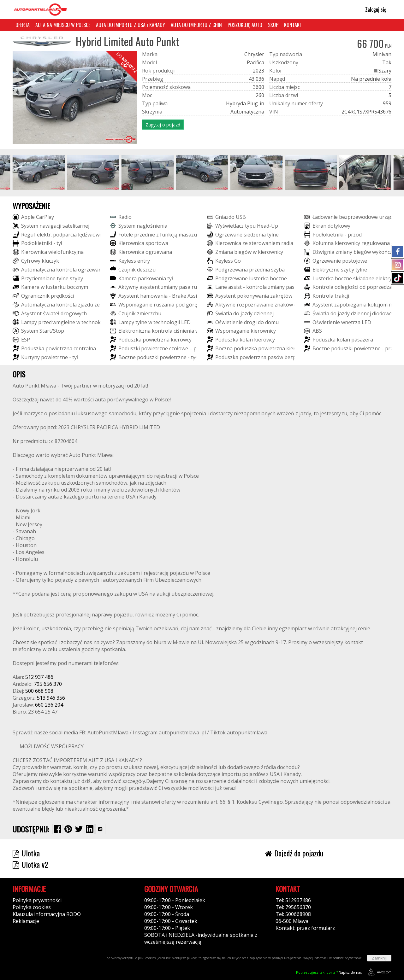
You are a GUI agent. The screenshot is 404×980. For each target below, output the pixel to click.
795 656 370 (48, 684)
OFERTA (23, 25)
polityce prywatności (348, 958)
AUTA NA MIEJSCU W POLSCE (63, 25)
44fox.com (379, 972)
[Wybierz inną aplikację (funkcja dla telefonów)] (100, 829)
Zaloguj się (373, 9)
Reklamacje (26, 921)
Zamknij (379, 958)
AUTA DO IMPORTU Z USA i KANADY (131, 25)
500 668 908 (39, 691)
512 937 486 (39, 677)
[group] (39, 172)
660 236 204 (49, 705)
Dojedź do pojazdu (294, 853)
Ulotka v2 (30, 864)
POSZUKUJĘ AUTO (245, 25)
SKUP (273, 25)
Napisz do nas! (329, 972)
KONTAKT (293, 25)
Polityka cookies (32, 907)
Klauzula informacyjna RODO (47, 914)
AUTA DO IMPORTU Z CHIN (196, 25)
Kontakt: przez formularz (305, 928)
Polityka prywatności (37, 900)
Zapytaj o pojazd (163, 125)
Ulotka (26, 853)
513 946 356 (51, 698)
